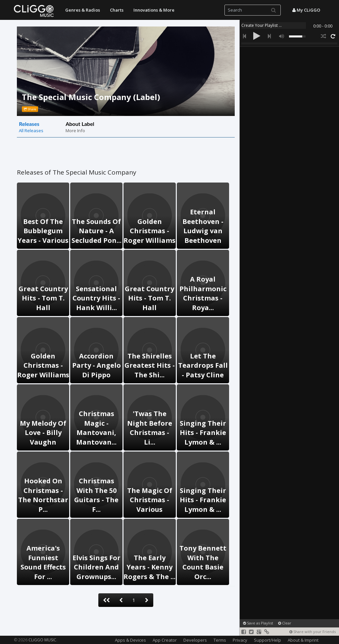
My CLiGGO (306, 10)
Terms (220, 640)
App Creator (165, 640)
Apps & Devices (130, 640)
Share (30, 109)
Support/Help (267, 640)
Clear (285, 623)
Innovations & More (154, 10)
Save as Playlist (258, 623)
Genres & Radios (83, 10)
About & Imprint (303, 640)
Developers (195, 640)
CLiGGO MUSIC (42, 640)
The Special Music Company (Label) (91, 97)
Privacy (240, 640)
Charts (117, 10)
